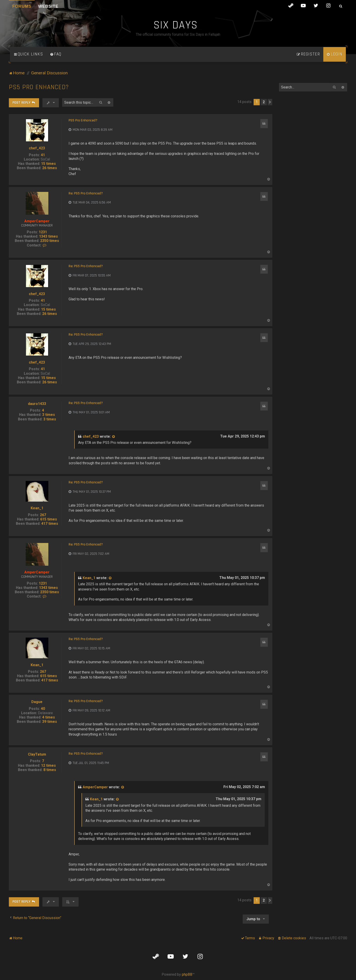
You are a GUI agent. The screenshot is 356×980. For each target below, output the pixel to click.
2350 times (50, 241)
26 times (50, 168)
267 (43, 515)
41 (43, 155)
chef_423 (37, 148)
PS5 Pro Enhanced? (39, 87)
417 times (50, 524)
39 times (50, 722)
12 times (48, 765)
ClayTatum (37, 754)
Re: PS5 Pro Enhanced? (86, 193)
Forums (22, 6)
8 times (50, 770)
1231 (43, 232)
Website (48, 6)
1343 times (48, 236)
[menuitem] (56, 54)
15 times (48, 164)
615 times (49, 519)
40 (43, 709)
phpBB (187, 974)
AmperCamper (37, 221)
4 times (49, 717)
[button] (270, 102)
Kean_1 (37, 508)
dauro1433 (37, 404)
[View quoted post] (114, 437)
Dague (37, 702)
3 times (49, 415)
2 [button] (264, 102)
